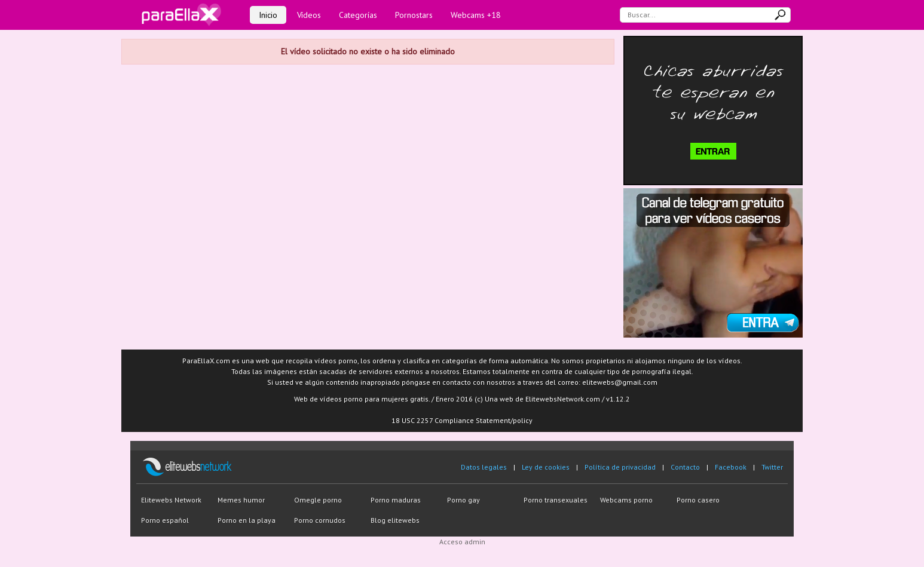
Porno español (165, 520)
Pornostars (414, 15)
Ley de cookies (546, 467)
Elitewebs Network (171, 500)
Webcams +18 (476, 15)
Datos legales (484, 467)
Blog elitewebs (395, 520)
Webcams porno (626, 500)
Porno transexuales (556, 500)
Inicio (268, 15)
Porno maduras (396, 500)
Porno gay (463, 500)
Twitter (772, 467)
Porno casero (698, 500)
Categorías (358, 15)
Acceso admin (462, 542)
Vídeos (309, 15)
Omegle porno (318, 500)
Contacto (685, 467)
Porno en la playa (247, 520)
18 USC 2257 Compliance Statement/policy (462, 420)
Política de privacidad (620, 467)
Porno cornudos (320, 520)
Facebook (731, 467)
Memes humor (241, 500)
